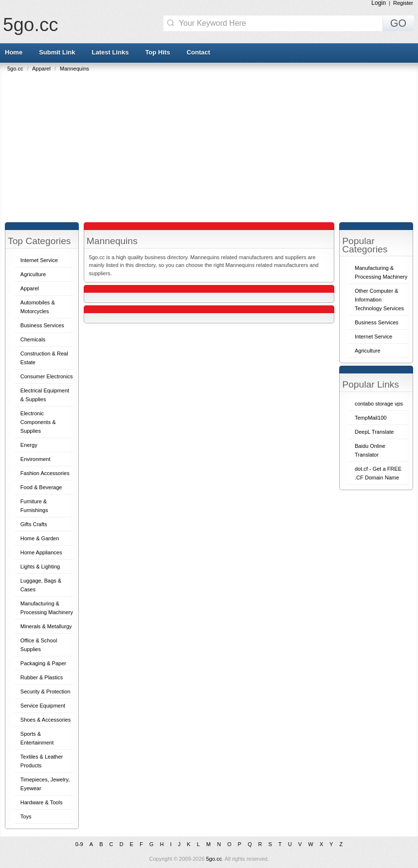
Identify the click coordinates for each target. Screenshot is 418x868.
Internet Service (39, 260)
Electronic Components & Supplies (38, 422)
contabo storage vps (379, 404)
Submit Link (57, 52)
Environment (36, 459)
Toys (26, 816)
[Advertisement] (211, 144)
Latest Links (110, 52)
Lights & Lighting (40, 567)
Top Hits (157, 52)
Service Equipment (43, 706)
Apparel (42, 69)
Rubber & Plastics (42, 677)
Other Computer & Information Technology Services (379, 300)
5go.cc (30, 25)
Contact (198, 52)
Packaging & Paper (43, 663)
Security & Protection (45, 691)
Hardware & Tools (42, 802)
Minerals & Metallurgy (46, 626)
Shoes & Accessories (45, 720)
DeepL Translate (374, 432)
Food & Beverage (41, 487)
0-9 (79, 844)
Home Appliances (41, 552)
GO (398, 23)
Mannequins (74, 69)
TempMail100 (371, 418)
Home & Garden (40, 538)
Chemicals (33, 339)
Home (14, 52)
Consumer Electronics (47, 376)
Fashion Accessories (45, 473)
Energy (29, 445)
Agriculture (33, 274)
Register (403, 3)
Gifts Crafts (34, 524)
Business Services (42, 325)
